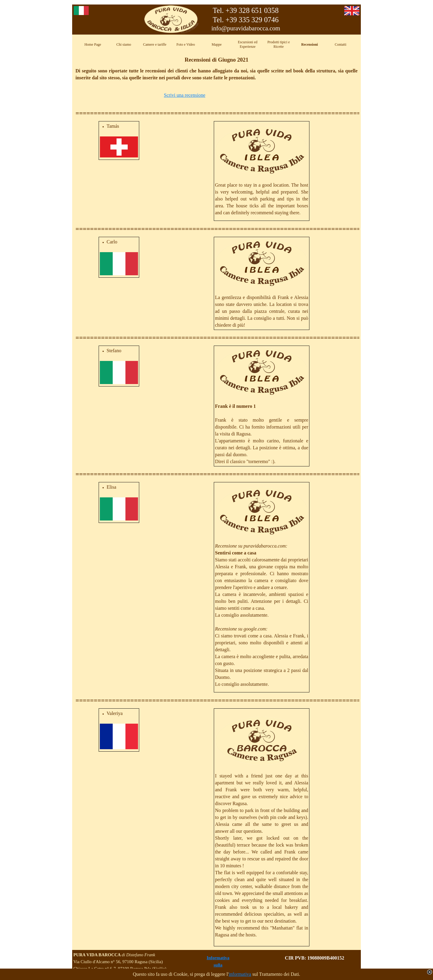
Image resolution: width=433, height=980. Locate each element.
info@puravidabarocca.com (246, 28)
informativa (240, 974)
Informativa (218, 958)
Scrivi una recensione (185, 95)
